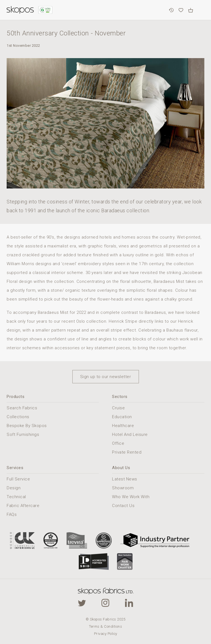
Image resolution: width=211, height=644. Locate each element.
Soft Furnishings (23, 434)
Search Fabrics (22, 408)
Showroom (123, 488)
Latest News (125, 479)
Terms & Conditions (105, 626)
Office (118, 443)
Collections (18, 417)
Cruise (118, 408)
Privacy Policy (106, 634)
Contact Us (123, 506)
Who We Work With (131, 497)
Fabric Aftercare (23, 506)
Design (14, 488)
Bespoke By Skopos (27, 426)
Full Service (18, 479)
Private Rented (127, 452)
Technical (16, 497)
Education (122, 417)
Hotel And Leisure (130, 434)
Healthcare (123, 426)
